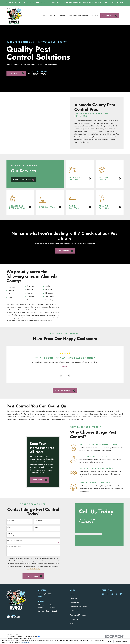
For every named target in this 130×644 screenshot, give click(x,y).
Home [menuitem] (44, 16)
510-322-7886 (117, 2)
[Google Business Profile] (103, 604)
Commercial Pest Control (79, 617)
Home (72, 604)
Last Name (38, 531)
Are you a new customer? (15, 550)
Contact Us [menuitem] (94, 16)
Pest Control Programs (72, 3)
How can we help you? (14, 557)
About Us (73, 608)
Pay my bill (110, 16)
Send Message (33, 586)
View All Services (24, 181)
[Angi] (112, 604)
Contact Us (16, 73)
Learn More (40, 494)
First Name (11, 531)
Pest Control (74, 613)
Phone (9, 537)
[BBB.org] (116, 604)
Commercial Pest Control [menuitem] (78, 16)
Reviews (98, 3)
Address (10, 544)
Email (36, 537)
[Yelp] (107, 604)
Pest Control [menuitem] (62, 16)
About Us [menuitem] (52, 16)
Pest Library (56, 3)
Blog (105, 3)
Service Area (88, 3)
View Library (65, 253)
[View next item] (69, 377)
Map (40, 607)
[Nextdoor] (121, 604)
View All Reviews (65, 392)
